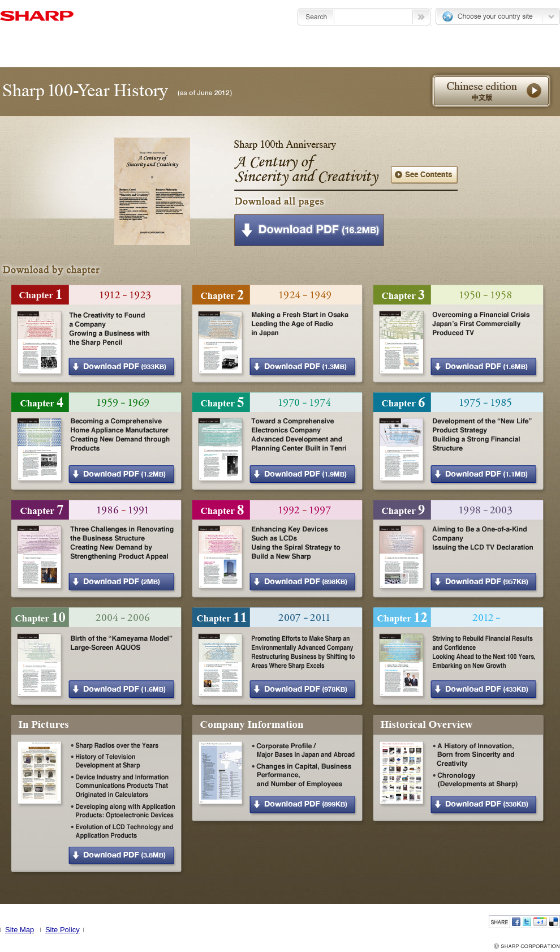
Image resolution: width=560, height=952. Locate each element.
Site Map (20, 930)
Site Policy (63, 930)
